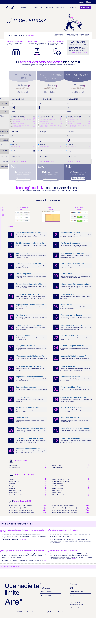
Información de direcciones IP (72, 325)
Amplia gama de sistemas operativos (30, 305)
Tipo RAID (5, 144)
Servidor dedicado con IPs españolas (30, 243)
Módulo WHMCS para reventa (72, 408)
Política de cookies (55, 612)
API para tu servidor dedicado (27, 408)
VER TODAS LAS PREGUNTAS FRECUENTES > (12, 567)
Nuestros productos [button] (55, 7)
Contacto (85, 7)
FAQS (72, 596)
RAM (6, 112)
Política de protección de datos (71, 612)
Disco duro (4, 116)
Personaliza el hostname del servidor (75, 428)
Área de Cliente (85, 2)
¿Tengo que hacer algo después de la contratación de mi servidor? (22, 551)
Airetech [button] (72, 7)
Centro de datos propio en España (29, 233)
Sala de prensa (45, 596)
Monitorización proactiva (70, 243)
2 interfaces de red (68, 366)
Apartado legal (76, 584)
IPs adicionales (22, 315)
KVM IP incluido (22, 253)
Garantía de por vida (24, 274)
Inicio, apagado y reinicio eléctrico (74, 253)
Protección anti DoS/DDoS (71, 233)
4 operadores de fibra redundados (29, 377)
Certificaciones (46, 592)
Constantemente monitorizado (72, 264)
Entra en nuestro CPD (79, 52)
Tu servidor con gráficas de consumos (31, 264)
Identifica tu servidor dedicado (28, 449)
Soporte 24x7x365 (23, 397)
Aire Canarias (45, 588)
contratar (23, 92)
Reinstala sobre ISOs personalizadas (75, 284)
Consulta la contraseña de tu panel (29, 438)
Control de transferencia (70, 438)
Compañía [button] (37, 7)
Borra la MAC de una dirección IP (28, 366)
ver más (24, 539)
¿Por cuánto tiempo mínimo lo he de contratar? (63, 530)
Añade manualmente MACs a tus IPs (30, 356)
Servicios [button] (24, 7)
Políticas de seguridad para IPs (72, 346)
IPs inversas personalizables (71, 315)
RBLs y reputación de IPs (25, 346)
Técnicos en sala (67, 274)
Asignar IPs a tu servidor (25, 336)
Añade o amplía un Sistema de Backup (31, 428)
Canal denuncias (76, 592)
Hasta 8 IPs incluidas (68, 305)
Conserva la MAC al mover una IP (73, 356)
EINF (72, 588)
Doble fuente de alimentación (27, 387)
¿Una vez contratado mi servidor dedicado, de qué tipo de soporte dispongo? (22, 531)
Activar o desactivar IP (69, 336)
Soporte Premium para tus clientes (74, 397)
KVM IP (6, 107)
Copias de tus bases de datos (27, 294)
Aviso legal (46, 612)
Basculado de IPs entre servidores (29, 325)
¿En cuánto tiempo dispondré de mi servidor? (63, 551)
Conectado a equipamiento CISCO (29, 284)
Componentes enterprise (70, 377)
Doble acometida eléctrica (71, 387)
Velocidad (5, 156)
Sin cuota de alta (67, 294)
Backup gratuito (22, 418)
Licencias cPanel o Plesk (70, 418)
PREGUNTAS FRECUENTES (17, 524)
